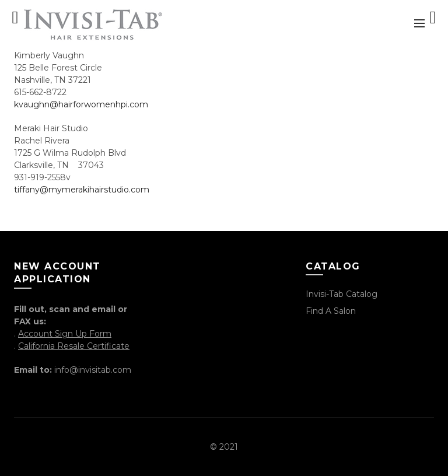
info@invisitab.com (93, 370)
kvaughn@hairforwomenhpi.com (81, 104)
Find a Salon (331, 311)
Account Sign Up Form (65, 334)
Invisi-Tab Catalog (342, 294)
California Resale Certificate (74, 346)
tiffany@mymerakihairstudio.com (82, 190)
